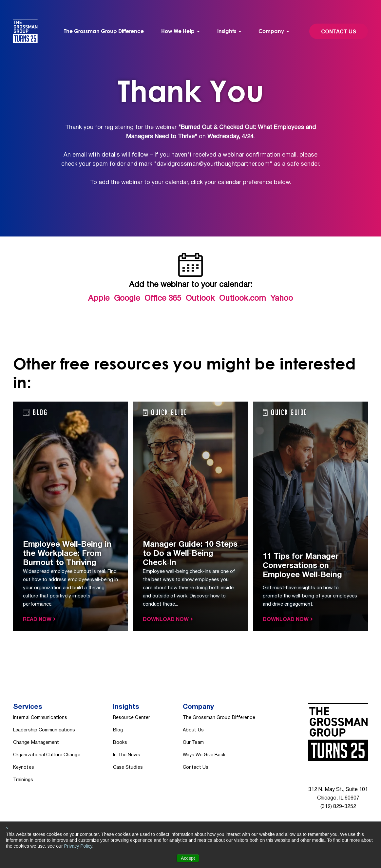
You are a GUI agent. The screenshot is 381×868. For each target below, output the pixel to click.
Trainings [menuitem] (23, 780)
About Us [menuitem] (193, 730)
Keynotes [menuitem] (24, 768)
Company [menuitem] (271, 31)
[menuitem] (181, 31)
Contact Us (339, 32)
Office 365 (163, 299)
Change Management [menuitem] (36, 743)
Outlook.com (242, 299)
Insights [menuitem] (227, 31)
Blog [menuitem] (118, 730)
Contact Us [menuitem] (196, 768)
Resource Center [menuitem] (132, 718)
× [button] (7, 828)
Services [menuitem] (28, 707)
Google (127, 299)
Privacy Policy (78, 846)
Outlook (200, 299)
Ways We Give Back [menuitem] (204, 755)
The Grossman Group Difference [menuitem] (104, 31)
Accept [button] (188, 858)
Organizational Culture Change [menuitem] (47, 755)
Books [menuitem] (120, 743)
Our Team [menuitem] (193, 743)
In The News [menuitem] (127, 755)
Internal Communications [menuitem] (40, 718)
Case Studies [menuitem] (128, 768)
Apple (99, 299)
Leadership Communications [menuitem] (44, 730)
